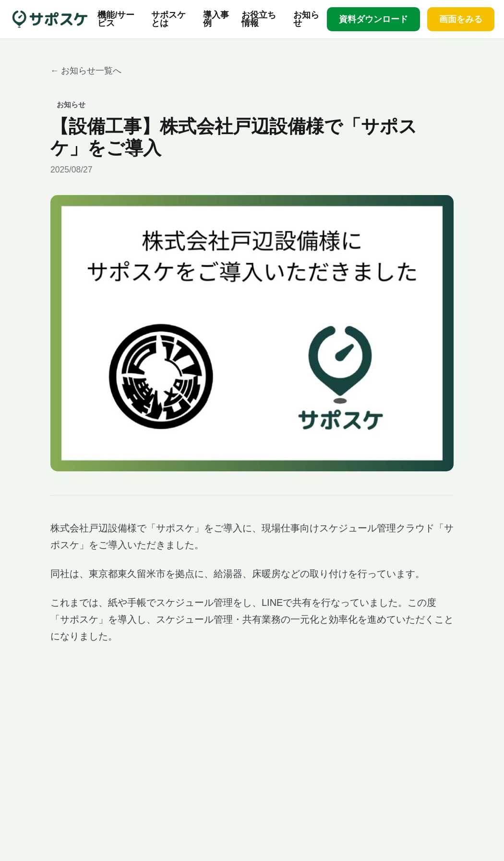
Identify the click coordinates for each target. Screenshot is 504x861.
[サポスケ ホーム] (50, 19)
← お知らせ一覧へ (86, 71)
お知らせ (306, 19)
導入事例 (216, 19)
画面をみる (461, 19)
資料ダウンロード (373, 19)
